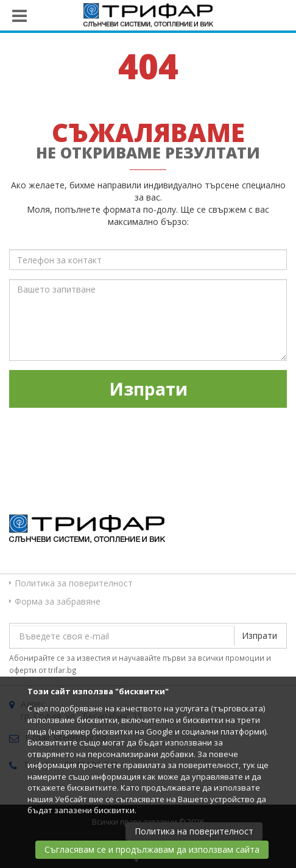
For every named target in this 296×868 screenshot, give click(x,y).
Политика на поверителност (194, 831)
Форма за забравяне (58, 601)
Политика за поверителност (74, 583)
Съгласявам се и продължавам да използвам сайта (152, 849)
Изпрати (148, 389)
